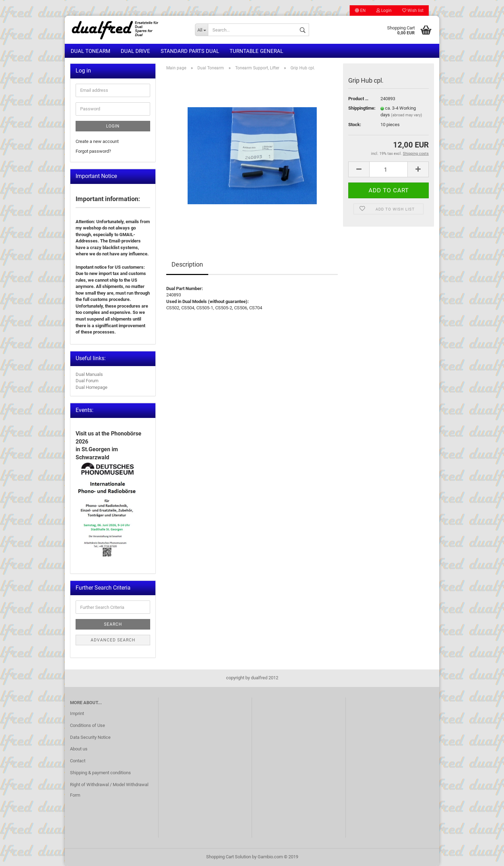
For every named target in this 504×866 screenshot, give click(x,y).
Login (384, 11)
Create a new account (97, 141)
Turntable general (256, 51)
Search (113, 624)
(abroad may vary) (407, 115)
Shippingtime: (359, 108)
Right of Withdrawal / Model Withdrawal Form (109, 790)
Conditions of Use (87, 725)
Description (187, 264)
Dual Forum (87, 381)
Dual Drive (135, 51)
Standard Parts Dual (190, 51)
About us (79, 749)
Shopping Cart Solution (229, 857)
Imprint (77, 713)
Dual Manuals (89, 374)
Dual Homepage (92, 387)
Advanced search (113, 640)
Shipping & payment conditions (100, 773)
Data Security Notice (90, 737)
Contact (78, 761)
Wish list (413, 11)
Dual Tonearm (90, 51)
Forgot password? (93, 151)
